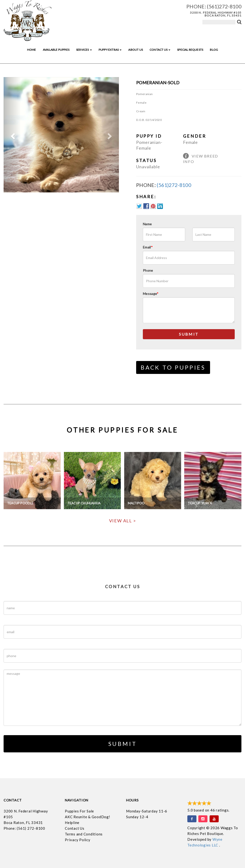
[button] (12, 135)
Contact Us (160, 50)
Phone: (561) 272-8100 (24, 828)
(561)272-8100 (224, 6)
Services (84, 50)
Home (32, 50)
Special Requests (190, 50)
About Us (135, 50)
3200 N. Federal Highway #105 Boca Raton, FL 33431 (216, 14)
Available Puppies (56, 50)
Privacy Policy (78, 840)
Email (148, 247)
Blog (214, 50)
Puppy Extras (110, 50)
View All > (123, 521)
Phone (148, 270)
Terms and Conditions (84, 834)
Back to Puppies (173, 367)
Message (151, 294)
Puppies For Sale (79, 811)
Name (147, 224)
